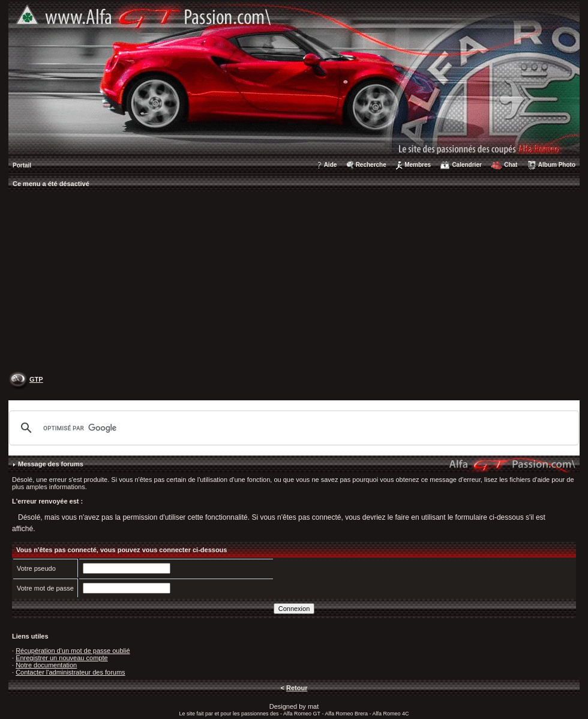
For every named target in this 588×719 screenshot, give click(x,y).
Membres (418, 165)
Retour (297, 688)
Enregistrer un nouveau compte (61, 658)
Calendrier (466, 165)
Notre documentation (46, 665)
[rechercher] (292, 428)
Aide (331, 165)
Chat (511, 165)
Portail (22, 165)
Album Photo (557, 165)
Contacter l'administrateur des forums (70, 672)
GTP (36, 379)
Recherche (371, 165)
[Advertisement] (294, 283)
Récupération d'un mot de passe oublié (73, 651)
